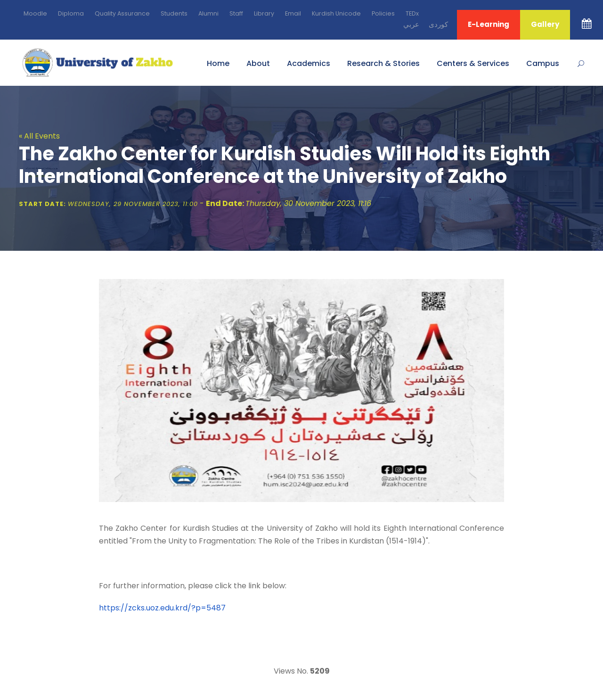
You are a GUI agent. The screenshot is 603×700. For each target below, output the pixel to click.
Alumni (208, 13)
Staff (236, 13)
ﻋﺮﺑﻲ (411, 24)
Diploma (71, 13)
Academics (309, 63)
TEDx (412, 13)
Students (174, 13)
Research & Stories (383, 63)
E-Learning (489, 24)
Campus (543, 63)
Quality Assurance (122, 13)
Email (293, 13)
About (258, 63)
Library (264, 13)
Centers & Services (473, 63)
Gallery (545, 24)
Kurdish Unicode (336, 13)
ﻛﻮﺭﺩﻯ (438, 24)
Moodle (35, 13)
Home (218, 63)
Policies (383, 13)
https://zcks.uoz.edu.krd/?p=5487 (162, 608)
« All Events (39, 136)
